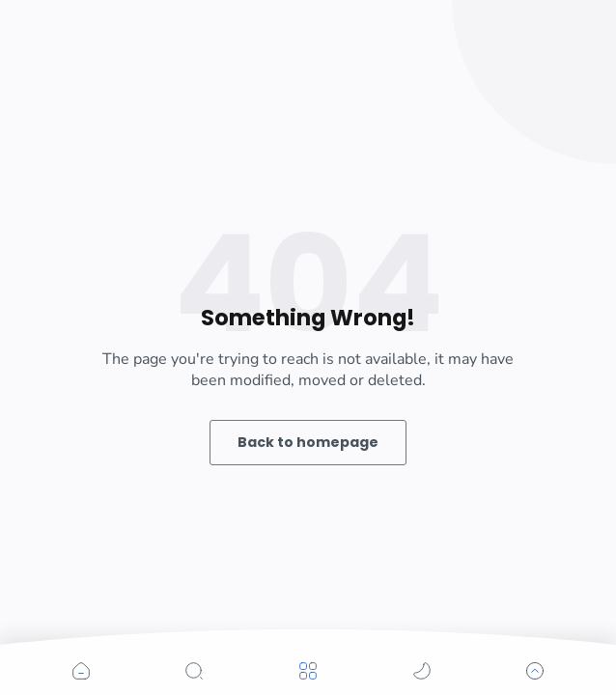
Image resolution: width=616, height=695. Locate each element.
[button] (81, 671)
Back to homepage (308, 442)
